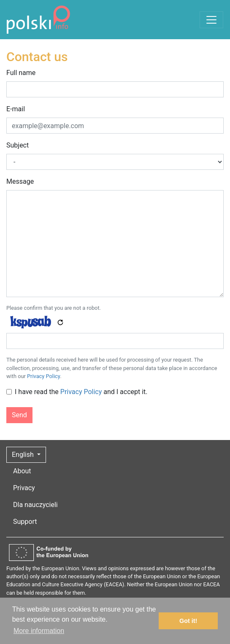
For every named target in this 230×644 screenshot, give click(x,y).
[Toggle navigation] (211, 20)
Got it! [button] (188, 621)
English (24, 455)
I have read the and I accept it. (81, 392)
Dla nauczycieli (35, 505)
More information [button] (39, 631)
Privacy (24, 488)
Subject (18, 145)
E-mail (16, 109)
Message (20, 181)
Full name (21, 73)
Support (25, 522)
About (22, 471)
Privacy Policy (43, 376)
